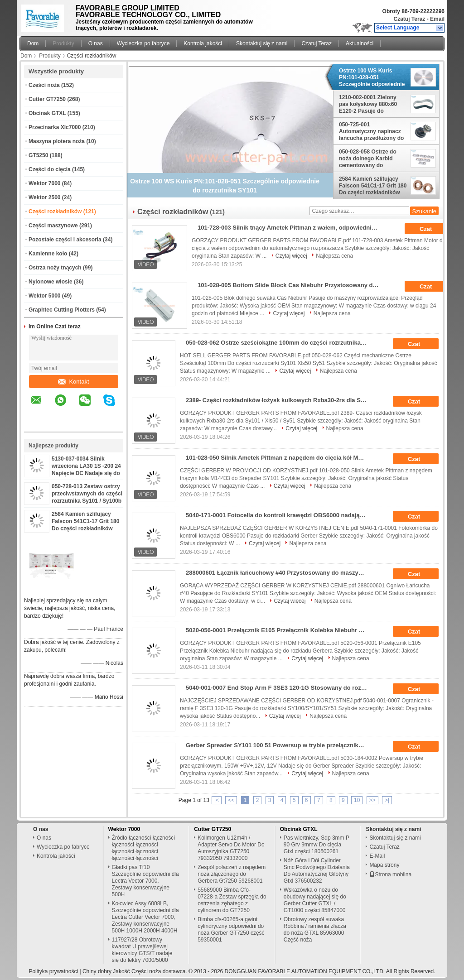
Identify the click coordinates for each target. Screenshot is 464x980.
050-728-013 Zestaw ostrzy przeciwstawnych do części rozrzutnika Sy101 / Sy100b (87, 494)
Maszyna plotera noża (57, 141)
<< (231, 800)
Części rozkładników (55, 211)
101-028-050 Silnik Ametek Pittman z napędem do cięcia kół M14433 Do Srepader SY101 (279, 458)
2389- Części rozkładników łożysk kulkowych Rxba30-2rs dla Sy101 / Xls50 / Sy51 (279, 400)
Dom (33, 43)
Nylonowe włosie (51, 282)
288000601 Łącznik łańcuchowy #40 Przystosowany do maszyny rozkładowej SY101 (279, 573)
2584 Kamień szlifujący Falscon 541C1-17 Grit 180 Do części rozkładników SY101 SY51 (373, 186)
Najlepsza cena (334, 256)
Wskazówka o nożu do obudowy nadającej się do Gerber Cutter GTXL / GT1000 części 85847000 (315, 900)
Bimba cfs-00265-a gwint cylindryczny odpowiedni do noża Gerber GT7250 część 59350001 (231, 930)
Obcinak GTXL (47, 113)
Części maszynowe (53, 226)
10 (357, 800)
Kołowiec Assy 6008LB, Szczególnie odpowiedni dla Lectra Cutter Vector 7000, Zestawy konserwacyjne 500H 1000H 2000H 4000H (145, 917)
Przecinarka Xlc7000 (55, 127)
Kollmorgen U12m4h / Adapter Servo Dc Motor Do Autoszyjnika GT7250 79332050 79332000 (231, 848)
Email (437, 19)
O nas (96, 43)
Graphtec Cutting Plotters (62, 310)
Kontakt (73, 382)
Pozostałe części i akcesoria (65, 240)
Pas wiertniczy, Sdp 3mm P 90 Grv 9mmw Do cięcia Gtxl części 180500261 (317, 845)
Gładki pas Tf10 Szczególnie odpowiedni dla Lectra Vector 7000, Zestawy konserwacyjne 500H (145, 881)
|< (217, 800)
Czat (432, 229)
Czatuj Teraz (410, 19)
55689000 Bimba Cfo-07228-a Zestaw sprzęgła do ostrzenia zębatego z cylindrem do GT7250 (232, 900)
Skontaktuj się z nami (262, 43)
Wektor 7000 (44, 183)
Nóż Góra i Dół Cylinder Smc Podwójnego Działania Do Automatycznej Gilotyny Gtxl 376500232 (317, 871)
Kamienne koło (48, 254)
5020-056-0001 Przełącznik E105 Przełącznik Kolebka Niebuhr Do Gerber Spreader (279, 630)
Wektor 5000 (44, 296)
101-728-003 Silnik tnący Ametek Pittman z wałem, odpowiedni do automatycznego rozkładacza (291, 228)
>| (387, 800)
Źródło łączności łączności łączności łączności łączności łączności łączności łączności (143, 848)
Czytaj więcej (291, 256)
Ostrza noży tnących (55, 268)
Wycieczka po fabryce (143, 43)
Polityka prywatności (53, 971)
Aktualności (360, 43)
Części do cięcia (50, 169)
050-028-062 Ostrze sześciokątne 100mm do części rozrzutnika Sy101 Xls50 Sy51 (279, 343)
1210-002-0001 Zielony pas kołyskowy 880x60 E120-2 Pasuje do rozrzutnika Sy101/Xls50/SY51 (368, 104)
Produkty (63, 43)
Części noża (44, 85)
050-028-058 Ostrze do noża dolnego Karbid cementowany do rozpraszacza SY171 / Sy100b (368, 159)
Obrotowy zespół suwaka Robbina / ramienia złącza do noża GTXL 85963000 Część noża (315, 930)
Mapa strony (384, 865)
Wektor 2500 (44, 197)
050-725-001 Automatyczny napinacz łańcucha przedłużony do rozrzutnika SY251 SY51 (371, 131)
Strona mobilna (390, 874)
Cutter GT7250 (47, 99)
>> (372, 800)
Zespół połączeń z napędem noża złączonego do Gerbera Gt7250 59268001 (232, 874)
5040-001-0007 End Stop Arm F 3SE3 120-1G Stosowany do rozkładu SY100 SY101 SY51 (279, 688)
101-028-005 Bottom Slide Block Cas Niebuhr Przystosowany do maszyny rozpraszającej (291, 285)
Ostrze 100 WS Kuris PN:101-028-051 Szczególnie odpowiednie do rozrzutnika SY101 (372, 77)
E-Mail (377, 856)
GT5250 (38, 155)
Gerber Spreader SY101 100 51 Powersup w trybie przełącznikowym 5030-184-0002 (279, 745)
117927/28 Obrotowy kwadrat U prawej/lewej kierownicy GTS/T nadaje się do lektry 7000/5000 (142, 950)
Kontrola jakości (203, 43)
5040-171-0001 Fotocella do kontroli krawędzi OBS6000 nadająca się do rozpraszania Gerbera (279, 515)
